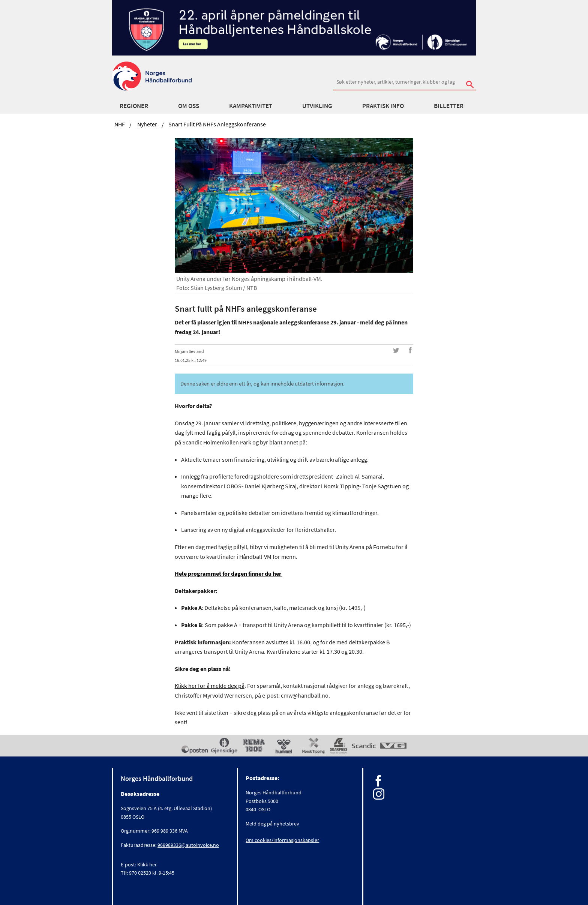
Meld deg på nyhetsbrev (272, 824)
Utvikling (317, 106)
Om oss (189, 106)
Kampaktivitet (251, 106)
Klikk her (147, 864)
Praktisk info (383, 106)
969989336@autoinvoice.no (188, 845)
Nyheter (147, 124)
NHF (120, 124)
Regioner (134, 106)
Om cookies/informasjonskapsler (282, 840)
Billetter (449, 106)
